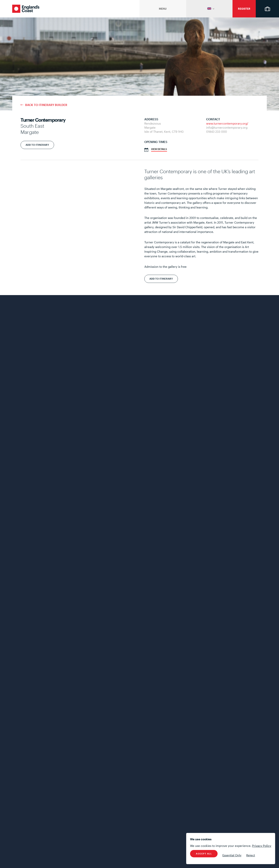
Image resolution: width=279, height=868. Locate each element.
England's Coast (26, 9)
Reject (251, 855)
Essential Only (232, 855)
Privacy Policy (262, 846)
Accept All (204, 854)
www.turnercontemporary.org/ (227, 123)
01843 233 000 (217, 132)
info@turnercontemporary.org (227, 127)
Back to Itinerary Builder (46, 105)
